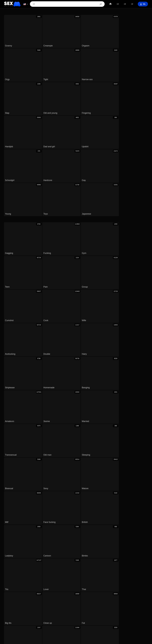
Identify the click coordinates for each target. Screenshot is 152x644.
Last (116, 371)
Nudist (32, 387)
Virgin (93, 383)
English (84, 619)
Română (143, 619)
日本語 (62, 619)
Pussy (48, 387)
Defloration (32, 383)
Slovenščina (10, 619)
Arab (74, 391)
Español (30, 623)
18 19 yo (11, 395)
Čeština (92, 619)
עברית (128, 619)
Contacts (76, 641)
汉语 (131, 623)
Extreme (15, 387)
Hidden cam (134, 383)
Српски (30, 619)
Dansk (76, 619)
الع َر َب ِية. (109, 619)
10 (100, 371)
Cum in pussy (14, 391)
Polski (135, 619)
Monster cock (93, 391)
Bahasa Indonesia (67, 623)
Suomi (69, 619)
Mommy (51, 383)
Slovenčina (21, 619)
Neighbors (113, 387)
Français (114, 623)
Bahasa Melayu (52, 623)
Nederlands (40, 623)
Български (104, 623)
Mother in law (73, 383)
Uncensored (38, 391)
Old (78, 387)
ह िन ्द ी (139, 623)
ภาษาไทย (46, 619)
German (132, 387)
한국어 (54, 619)
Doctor (64, 387)
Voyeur (58, 391)
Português (119, 619)
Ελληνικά (123, 623)
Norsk (38, 619)
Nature (130, 391)
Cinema (94, 387)
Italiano (87, 623)
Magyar (100, 619)
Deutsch (95, 623)
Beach (13, 383)
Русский (21, 623)
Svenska (12, 623)
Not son (29, 395)
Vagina (114, 391)
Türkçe (79, 623)
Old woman (111, 383)
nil (116, 4)
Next (107, 371)
